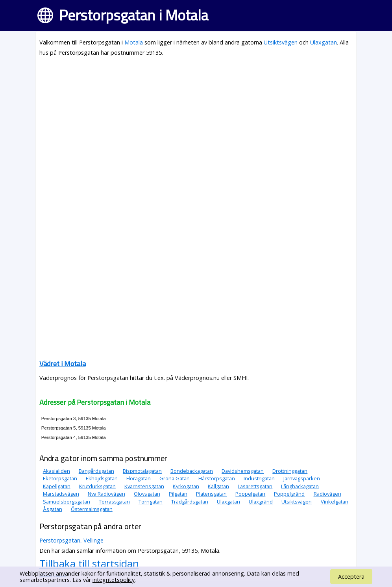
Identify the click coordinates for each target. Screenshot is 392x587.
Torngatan (151, 502)
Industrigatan (259, 478)
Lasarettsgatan (255, 486)
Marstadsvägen (61, 494)
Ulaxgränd (261, 502)
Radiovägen (327, 494)
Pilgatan (178, 494)
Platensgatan (211, 494)
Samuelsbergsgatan (67, 502)
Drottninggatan (290, 471)
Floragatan (139, 478)
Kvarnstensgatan (144, 486)
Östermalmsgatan (92, 509)
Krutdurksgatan (97, 486)
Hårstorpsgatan (217, 478)
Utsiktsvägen (281, 42)
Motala (134, 42)
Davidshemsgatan (243, 471)
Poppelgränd (289, 494)
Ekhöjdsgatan (102, 478)
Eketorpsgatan (60, 478)
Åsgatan (53, 509)
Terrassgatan (114, 502)
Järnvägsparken (302, 478)
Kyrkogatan (186, 486)
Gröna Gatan (175, 478)
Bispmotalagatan (142, 471)
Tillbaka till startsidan (89, 563)
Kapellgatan (57, 486)
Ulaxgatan (324, 42)
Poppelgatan (250, 494)
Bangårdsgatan (96, 471)
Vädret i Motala (63, 364)
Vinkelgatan (335, 502)
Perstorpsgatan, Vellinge (71, 540)
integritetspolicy (114, 580)
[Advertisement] (196, 119)
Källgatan (218, 486)
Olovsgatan (147, 494)
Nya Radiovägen (106, 494)
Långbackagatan (300, 486)
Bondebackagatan (192, 471)
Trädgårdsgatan (190, 502)
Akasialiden (56, 471)
